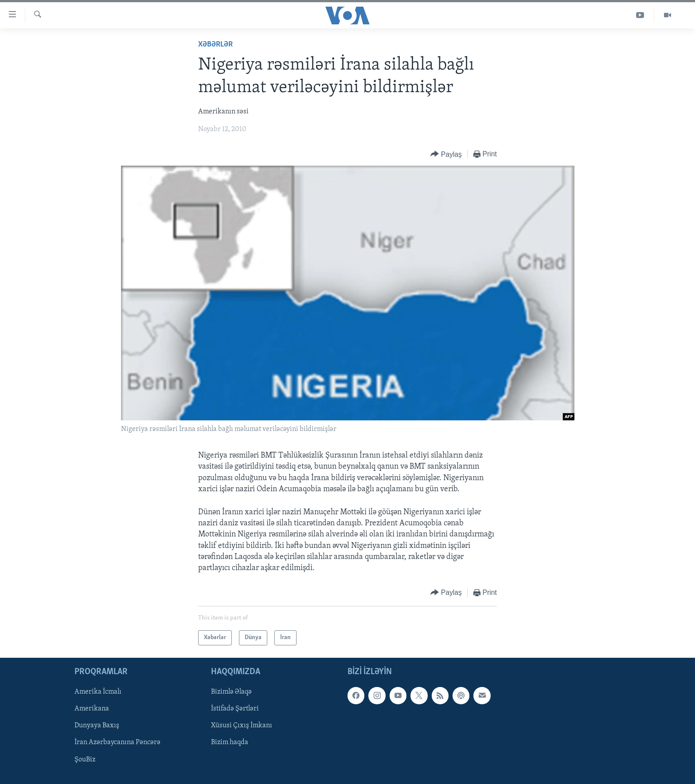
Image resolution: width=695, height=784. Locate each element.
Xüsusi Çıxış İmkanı (242, 726)
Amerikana (92, 709)
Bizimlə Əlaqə (231, 692)
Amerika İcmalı (98, 692)
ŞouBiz (85, 760)
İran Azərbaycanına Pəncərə (117, 743)
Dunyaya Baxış (97, 726)
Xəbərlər (215, 45)
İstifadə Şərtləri (235, 709)
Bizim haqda (230, 743)
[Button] (446, 154)
